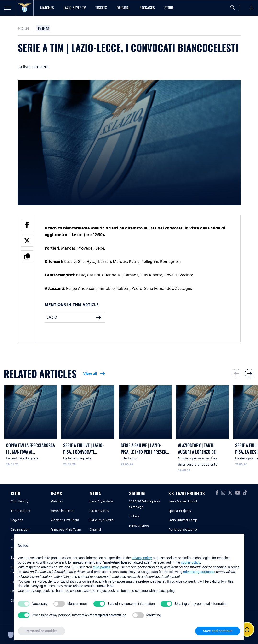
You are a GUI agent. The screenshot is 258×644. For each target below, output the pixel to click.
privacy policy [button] (142, 558)
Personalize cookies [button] (42, 631)
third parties (101, 567)
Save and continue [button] (218, 631)
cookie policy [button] (190, 562)
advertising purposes (199, 572)
